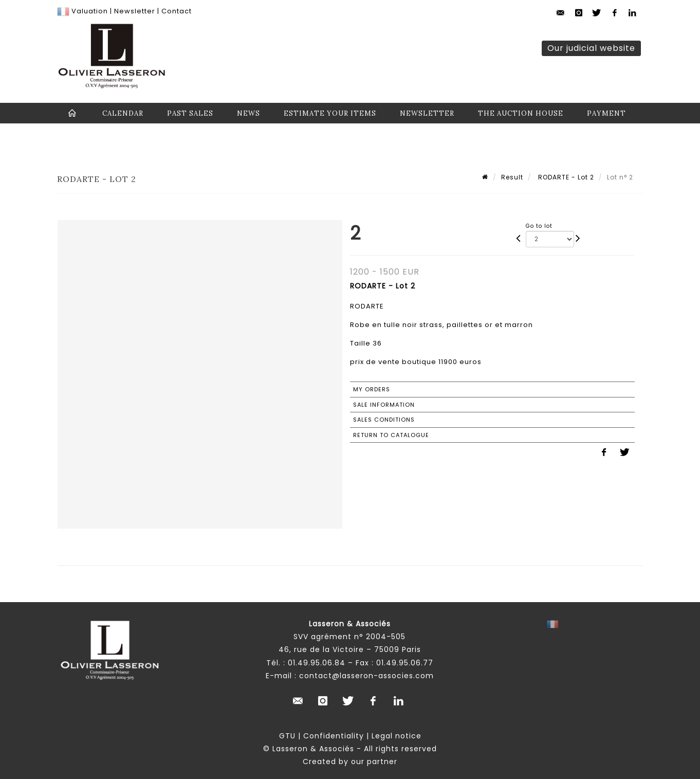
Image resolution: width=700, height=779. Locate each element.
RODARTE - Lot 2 (565, 177)
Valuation (90, 11)
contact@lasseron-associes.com (366, 676)
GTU (287, 736)
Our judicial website (591, 48)
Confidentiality (334, 736)
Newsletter (134, 11)
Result (512, 177)
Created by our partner (350, 762)
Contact (177, 11)
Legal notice (397, 736)
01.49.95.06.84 (317, 663)
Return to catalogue (391, 435)
